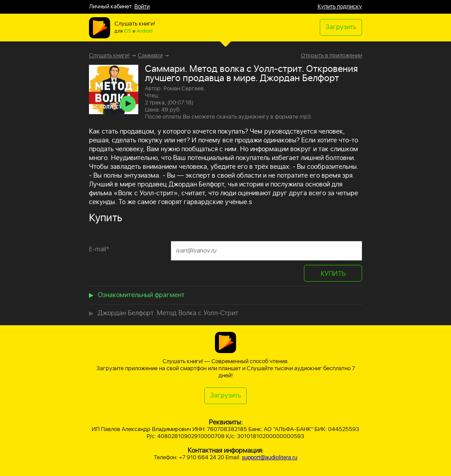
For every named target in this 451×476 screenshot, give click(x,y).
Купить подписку (340, 7)
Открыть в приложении (331, 56)
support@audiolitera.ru (270, 458)
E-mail (99, 249)
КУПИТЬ (333, 274)
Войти (142, 7)
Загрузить (341, 27)
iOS (128, 31)
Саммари (150, 56)
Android (144, 31)
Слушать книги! (109, 56)
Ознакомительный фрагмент (141, 295)
